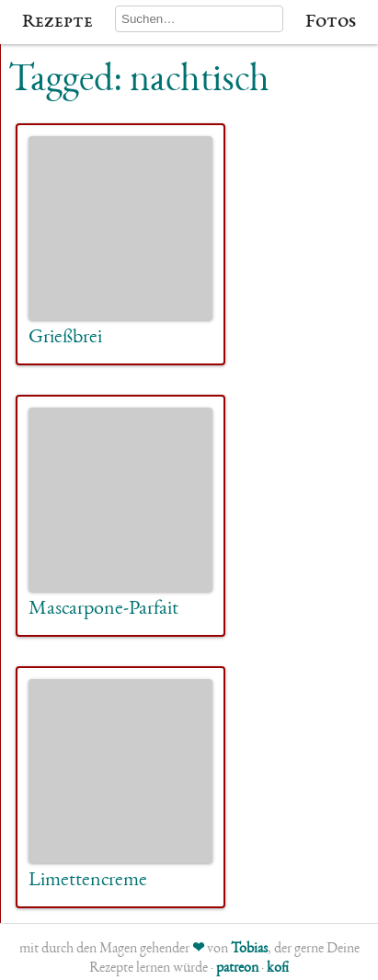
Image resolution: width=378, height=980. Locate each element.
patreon (237, 969)
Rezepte (57, 22)
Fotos (331, 22)
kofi (278, 969)
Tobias (249, 950)
